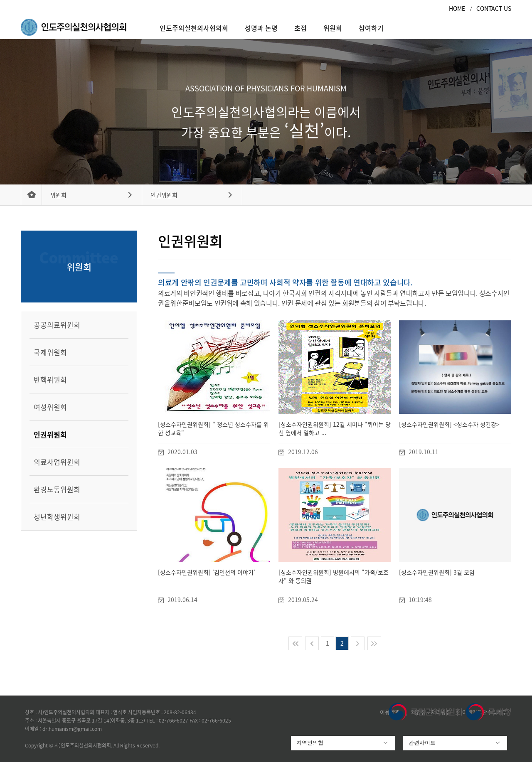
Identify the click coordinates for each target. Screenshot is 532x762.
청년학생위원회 (57, 517)
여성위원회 (50, 407)
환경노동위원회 (57, 489)
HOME (458, 8)
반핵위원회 (50, 380)
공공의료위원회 (57, 325)
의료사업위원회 (57, 462)
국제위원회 (50, 352)
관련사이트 (422, 743)
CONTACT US (494, 8)
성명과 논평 (261, 28)
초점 (300, 28)
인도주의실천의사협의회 (194, 28)
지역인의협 (310, 743)
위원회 (333, 28)
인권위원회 (164, 195)
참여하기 (371, 28)
